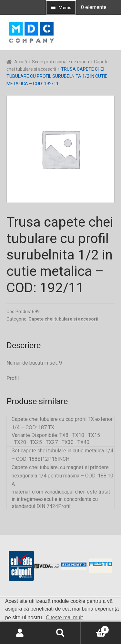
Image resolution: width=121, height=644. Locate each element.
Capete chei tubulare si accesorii (63, 319)
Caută (60, 633)
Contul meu (20, 633)
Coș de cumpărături (95, 629)
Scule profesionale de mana (60, 62)
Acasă (21, 62)
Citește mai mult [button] (64, 617)
